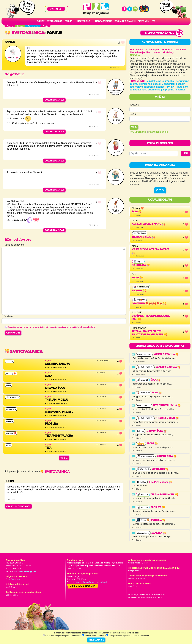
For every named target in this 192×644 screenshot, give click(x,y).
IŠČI (186, 153)
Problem (158, 507)
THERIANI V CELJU (143, 237)
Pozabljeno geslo (158, 132)
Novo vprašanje (160, 33)
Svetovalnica (55, 21)
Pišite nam (144, 21)
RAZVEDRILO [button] (84, 21)
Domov (41, 21)
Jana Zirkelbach (13, 579)
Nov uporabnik (138, 132)
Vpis (134, 127)
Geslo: (133, 114)
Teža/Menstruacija (167, 406)
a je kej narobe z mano (148, 224)
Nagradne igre (104, 21)
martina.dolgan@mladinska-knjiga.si (91, 582)
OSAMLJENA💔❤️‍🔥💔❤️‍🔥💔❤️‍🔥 (149, 304)
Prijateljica (141, 265)
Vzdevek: (134, 105)
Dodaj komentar (54, 100)
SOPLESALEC (160, 469)
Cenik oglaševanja (83, 587)
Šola (137, 212)
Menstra (159, 533)
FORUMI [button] (69, 21)
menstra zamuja (166, 355)
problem (139, 291)
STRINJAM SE (96, 640)
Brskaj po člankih (125, 21)
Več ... (64, 458)
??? (153, 21)
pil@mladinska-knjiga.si (25, 571)
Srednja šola (157, 431)
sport (137, 278)
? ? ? (160, 190)
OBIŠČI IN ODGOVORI (18, 506)
